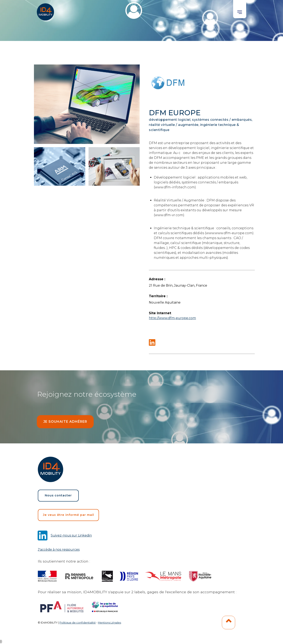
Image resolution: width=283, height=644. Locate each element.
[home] (46, 10)
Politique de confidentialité (78, 623)
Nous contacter (58, 495)
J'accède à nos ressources (59, 550)
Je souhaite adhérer (65, 422)
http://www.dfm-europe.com (172, 318)
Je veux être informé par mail (69, 515)
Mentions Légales (109, 623)
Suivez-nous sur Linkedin (71, 535)
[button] (240, 9)
